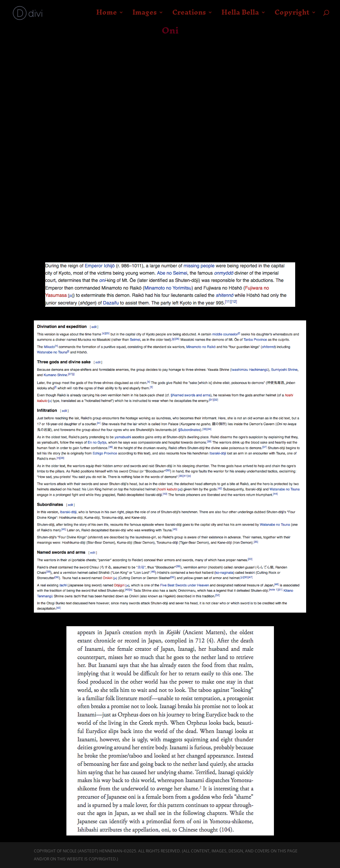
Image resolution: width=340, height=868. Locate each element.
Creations (190, 16)
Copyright (292, 16)
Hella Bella (241, 16)
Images (146, 16)
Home (108, 16)
